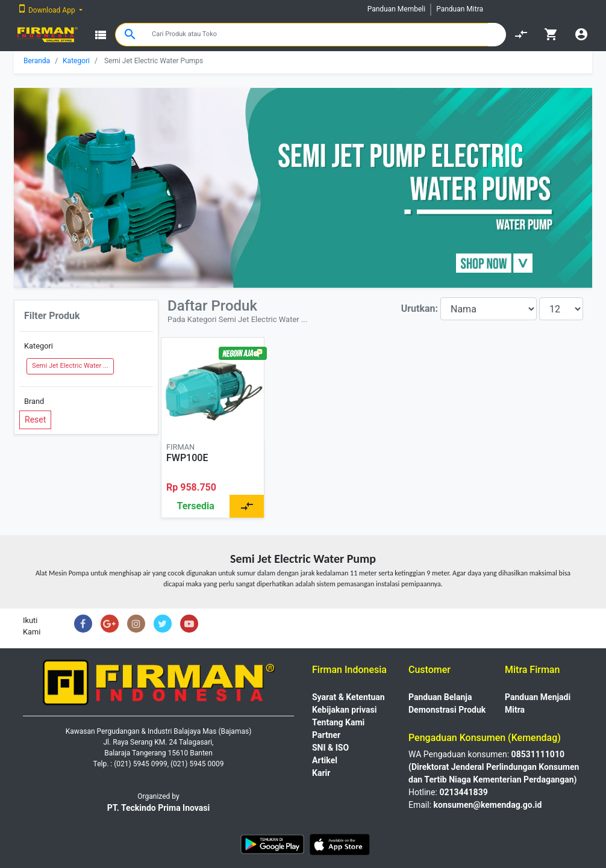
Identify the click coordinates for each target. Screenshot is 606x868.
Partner (326, 735)
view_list (101, 35)
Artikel (325, 760)
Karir (321, 773)
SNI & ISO (330, 748)
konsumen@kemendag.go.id (488, 805)
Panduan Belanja (440, 697)
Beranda (37, 61)
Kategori (76, 61)
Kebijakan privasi (344, 710)
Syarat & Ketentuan (348, 697)
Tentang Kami (338, 722)
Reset (35, 420)
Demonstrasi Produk (447, 710)
